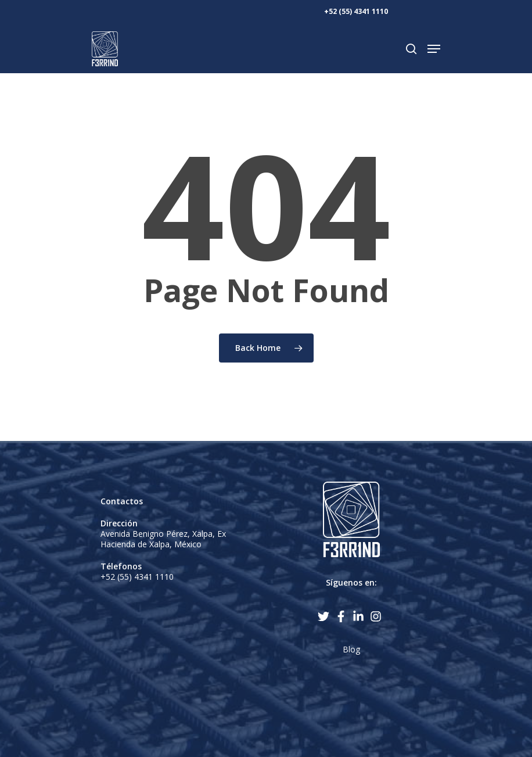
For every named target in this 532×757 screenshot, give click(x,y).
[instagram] (378, 616)
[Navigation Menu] (434, 49)
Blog (351, 649)
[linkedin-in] (360, 616)
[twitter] (325, 616)
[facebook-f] (343, 616)
